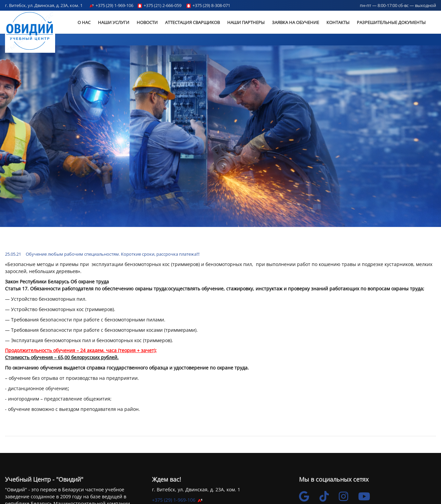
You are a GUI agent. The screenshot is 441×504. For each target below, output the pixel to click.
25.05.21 (13, 254)
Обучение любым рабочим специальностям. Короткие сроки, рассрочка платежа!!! (113, 254)
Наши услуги (114, 22)
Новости (147, 22)
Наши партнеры (246, 22)
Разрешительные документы (391, 22)
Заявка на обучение (296, 22)
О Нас (84, 22)
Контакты (338, 22)
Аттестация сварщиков (192, 22)
